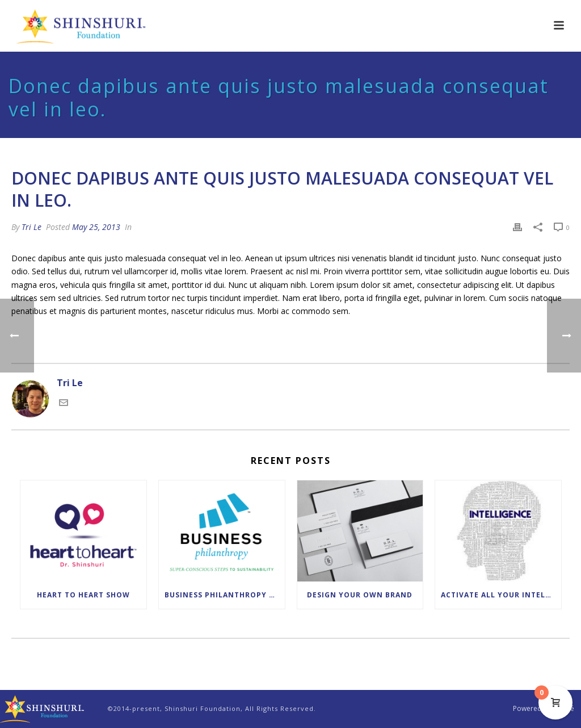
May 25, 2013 (96, 227)
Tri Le (31, 227)
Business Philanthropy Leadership (225, 595)
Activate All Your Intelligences (501, 595)
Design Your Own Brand (360, 595)
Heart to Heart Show (83, 595)
